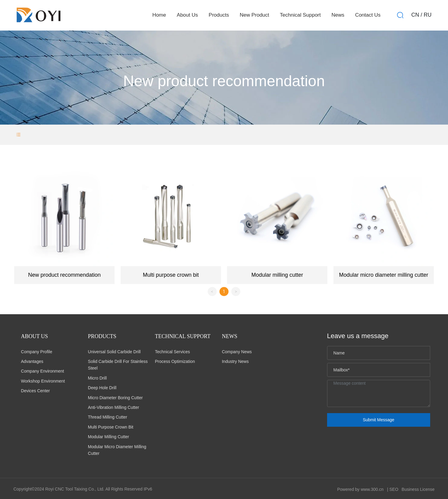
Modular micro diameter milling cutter (383, 275)
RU (428, 15)
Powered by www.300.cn (360, 489)
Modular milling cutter (277, 275)
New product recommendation (64, 275)
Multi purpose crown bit (171, 275)
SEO (394, 489)
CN (415, 15)
